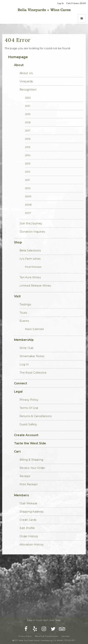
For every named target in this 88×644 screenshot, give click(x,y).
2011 (27, 180)
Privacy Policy (29, 400)
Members (21, 495)
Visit (17, 296)
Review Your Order (32, 468)
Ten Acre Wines (30, 277)
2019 (28, 114)
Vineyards (26, 81)
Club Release (28, 503)
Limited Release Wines (35, 286)
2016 (28, 139)
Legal (18, 392)
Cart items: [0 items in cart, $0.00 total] (76, 3)
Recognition (28, 90)
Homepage (18, 57)
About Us (26, 73)
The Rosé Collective (33, 373)
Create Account (26, 435)
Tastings (25, 304)
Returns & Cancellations (36, 416)
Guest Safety (28, 424)
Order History (29, 536)
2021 (28, 106)
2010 (28, 188)
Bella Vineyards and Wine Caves (44, 10)
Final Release (33, 267)
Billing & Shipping (31, 460)
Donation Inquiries (32, 232)
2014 (28, 155)
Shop (18, 242)
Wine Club (27, 348)
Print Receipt (29, 484)
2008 (28, 205)
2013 (28, 163)
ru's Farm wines (30, 259)
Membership (24, 340)
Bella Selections (30, 251)
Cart (17, 452)
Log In (61, 3)
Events (24, 321)
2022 (28, 98)
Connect (21, 383)
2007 (28, 213)
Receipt (25, 476)
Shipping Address (32, 512)
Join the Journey (31, 223)
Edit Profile (27, 528)
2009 (28, 196)
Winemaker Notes (32, 356)
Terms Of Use (29, 408)
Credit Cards (28, 520)
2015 (28, 147)
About (19, 65)
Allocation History (32, 545)
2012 (28, 172)
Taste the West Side (30, 443)
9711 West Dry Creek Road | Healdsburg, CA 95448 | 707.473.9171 (44, 640)
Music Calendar (35, 329)
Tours (23, 313)
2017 (28, 131)
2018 (28, 122)
